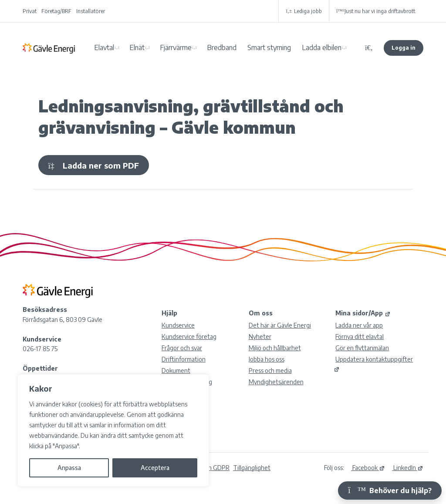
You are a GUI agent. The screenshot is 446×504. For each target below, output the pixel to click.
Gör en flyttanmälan (362, 348)
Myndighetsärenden (276, 382)
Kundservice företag (189, 337)
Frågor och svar (182, 348)
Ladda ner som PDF (94, 165)
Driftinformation (184, 359)
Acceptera (155, 468)
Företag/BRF (56, 11)
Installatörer (91, 11)
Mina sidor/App (363, 313)
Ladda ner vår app (359, 325)
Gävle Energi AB (49, 48)
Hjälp (169, 313)
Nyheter (260, 337)
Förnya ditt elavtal (360, 337)
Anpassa (69, 468)
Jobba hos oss (267, 359)
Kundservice (178, 325)
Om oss (261, 313)
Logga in (404, 48)
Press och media (270, 370)
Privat (30, 11)
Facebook (368, 468)
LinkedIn (408, 468)
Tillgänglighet (252, 468)
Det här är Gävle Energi (280, 325)
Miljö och (275, 348)
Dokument (176, 370)
